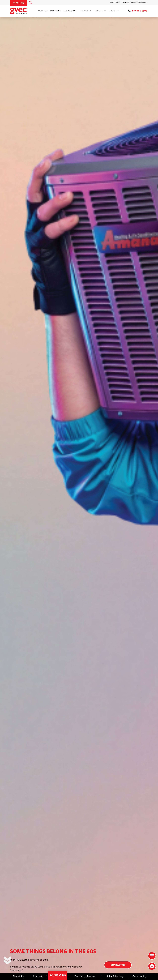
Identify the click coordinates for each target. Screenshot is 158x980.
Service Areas (86, 11)
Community (139, 977)
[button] (30, 2)
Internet (38, 977)
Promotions (70, 11)
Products (55, 11)
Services (42, 11)
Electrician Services (85, 977)
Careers (125, 2)
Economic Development (138, 2)
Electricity (19, 977)
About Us (100, 11)
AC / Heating (18, 3)
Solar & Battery (115, 977)
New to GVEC (115, 2)
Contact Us (114, 11)
